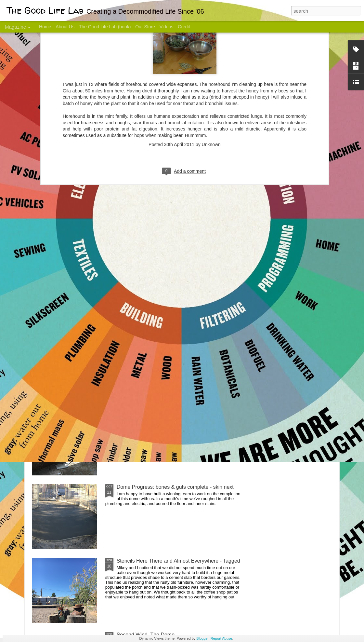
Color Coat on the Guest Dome (79, 385)
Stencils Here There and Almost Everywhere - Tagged (178, 561)
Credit (184, 27)
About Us (65, 27)
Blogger (202, 638)
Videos (167, 27)
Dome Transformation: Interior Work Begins (167, 311)
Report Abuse (221, 638)
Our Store (145, 27)
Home (45, 27)
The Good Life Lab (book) (105, 27)
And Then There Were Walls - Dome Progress (170, 413)
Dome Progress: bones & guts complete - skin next (175, 487)
